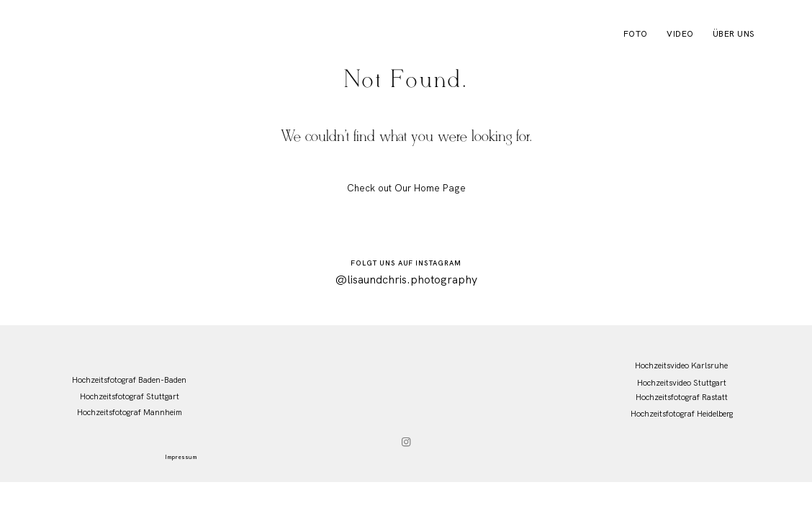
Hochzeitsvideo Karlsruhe (681, 365)
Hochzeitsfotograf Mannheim (130, 412)
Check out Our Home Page (406, 188)
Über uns (734, 34)
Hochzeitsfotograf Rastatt (682, 397)
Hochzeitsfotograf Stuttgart (130, 396)
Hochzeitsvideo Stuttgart (682, 383)
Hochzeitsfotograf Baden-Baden (129, 380)
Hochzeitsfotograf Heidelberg (682, 414)
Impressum (181, 457)
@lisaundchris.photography (406, 280)
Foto (636, 34)
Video (680, 34)
